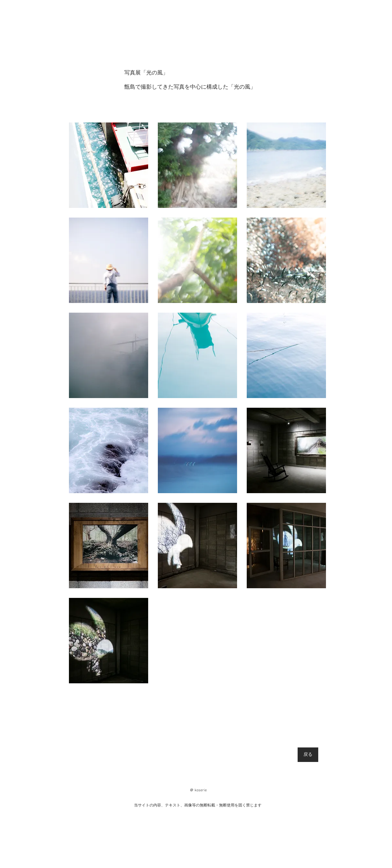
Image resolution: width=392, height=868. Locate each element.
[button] (109, 165)
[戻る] (308, 755)
